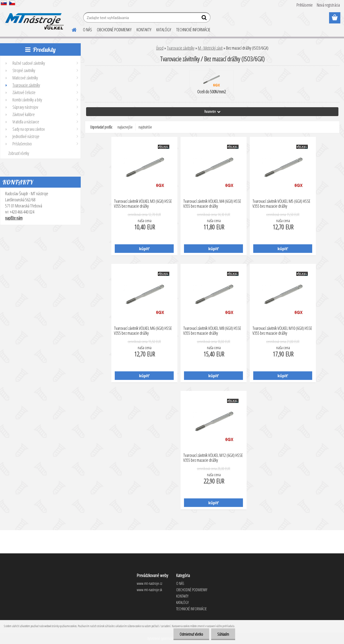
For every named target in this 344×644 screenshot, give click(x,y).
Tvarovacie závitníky (181, 48)
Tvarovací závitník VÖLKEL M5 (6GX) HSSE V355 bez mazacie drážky (281, 204)
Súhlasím (223, 634)
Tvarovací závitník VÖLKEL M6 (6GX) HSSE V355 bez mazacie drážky (143, 331)
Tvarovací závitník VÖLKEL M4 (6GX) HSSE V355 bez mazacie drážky (212, 204)
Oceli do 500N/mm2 (212, 84)
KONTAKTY (144, 30)
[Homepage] (71, 29)
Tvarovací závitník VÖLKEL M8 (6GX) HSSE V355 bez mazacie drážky (212, 331)
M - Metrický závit (210, 48)
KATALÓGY (164, 30)
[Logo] (34, 18)
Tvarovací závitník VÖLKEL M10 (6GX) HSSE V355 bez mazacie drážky (282, 331)
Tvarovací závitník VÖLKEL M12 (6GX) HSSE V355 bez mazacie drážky (213, 458)
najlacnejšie (125, 127)
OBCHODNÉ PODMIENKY (114, 30)
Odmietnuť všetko (191, 634)
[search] (205, 19)
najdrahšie (145, 127)
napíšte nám (14, 218)
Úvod (160, 48)
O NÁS (87, 30)
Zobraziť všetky (19, 153)
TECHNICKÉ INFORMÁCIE (193, 30)
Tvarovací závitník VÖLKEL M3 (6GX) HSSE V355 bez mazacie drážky (143, 204)
